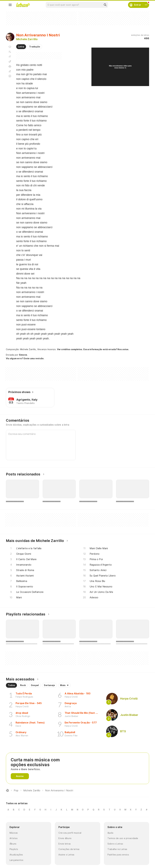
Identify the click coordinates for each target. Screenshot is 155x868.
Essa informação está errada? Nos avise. (106, 349)
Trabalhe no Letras (117, 849)
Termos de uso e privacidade (123, 838)
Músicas (14, 833)
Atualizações (16, 855)
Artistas (14, 838)
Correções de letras (69, 849)
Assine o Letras (66, 855)
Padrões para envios (118, 855)
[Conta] (146, 5)
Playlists (14, 849)
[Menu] (10, 5)
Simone (23, 355)
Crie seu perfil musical (70, 833)
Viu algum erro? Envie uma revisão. (25, 358)
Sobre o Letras (115, 844)
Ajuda (110, 833)
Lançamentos (16, 860)
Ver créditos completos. (70, 349)
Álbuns (13, 844)
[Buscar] (105, 5)
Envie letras (65, 844)
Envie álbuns (65, 838)
